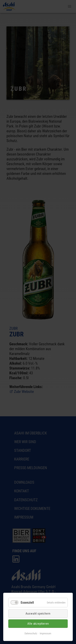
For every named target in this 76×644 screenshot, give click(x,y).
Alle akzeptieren (38, 624)
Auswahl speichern (38, 614)
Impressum (45, 633)
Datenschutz (31, 633)
